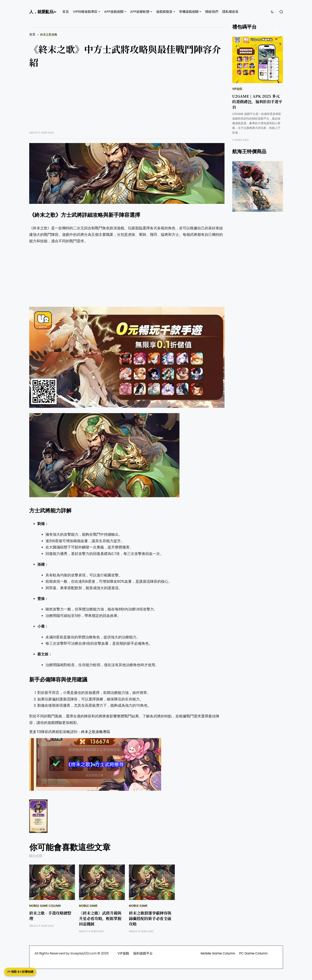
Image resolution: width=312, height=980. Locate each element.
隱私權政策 (230, 12)
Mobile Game (88, 906)
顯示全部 (36, 856)
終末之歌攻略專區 (96, 732)
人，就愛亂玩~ (43, 12)
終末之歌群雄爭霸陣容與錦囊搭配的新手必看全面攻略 (150, 918)
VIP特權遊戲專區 (85, 12)
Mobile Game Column (45, 906)
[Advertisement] (127, 103)
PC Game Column (253, 953)
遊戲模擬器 (164, 12)
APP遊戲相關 (114, 12)
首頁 (66, 12)
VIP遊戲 (237, 89)
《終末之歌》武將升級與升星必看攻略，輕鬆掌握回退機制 (100, 918)
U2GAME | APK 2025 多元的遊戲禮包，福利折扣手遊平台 (257, 101)
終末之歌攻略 (49, 35)
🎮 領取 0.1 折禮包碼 (20, 972)
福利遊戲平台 (143, 953)
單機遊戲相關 (189, 12)
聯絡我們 (212, 12)
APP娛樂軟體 (140, 12)
